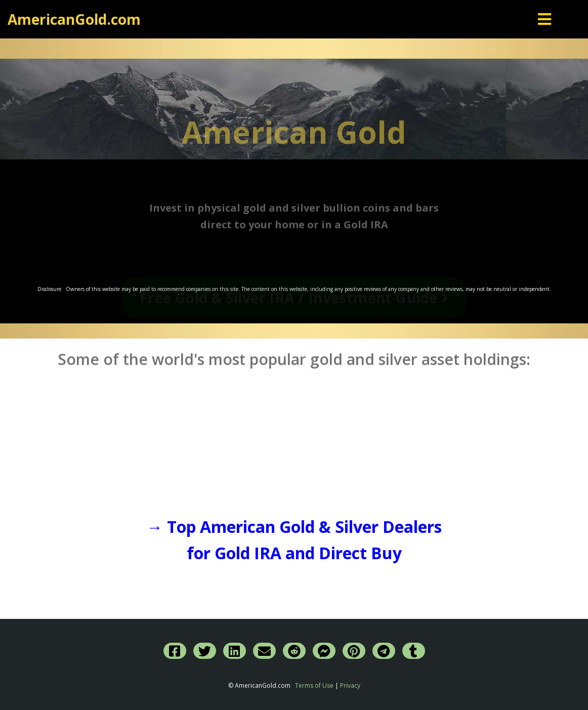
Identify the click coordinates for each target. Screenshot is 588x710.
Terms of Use (314, 685)
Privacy (350, 685)
